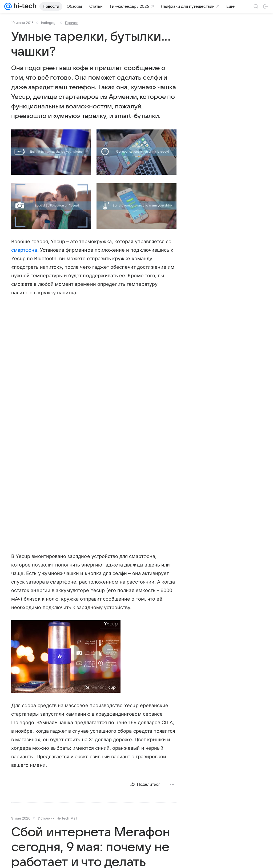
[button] (51, 152)
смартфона (24, 250)
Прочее (72, 23)
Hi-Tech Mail (67, 818)
